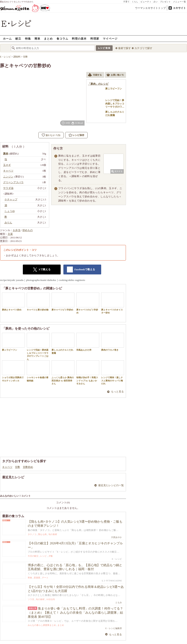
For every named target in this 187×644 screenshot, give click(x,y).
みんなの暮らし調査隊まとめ (42, 625)
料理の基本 (79, 39)
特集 (28, 39)
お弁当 (17, 230)
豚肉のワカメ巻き (113, 342)
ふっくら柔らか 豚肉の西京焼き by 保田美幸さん (63, 373)
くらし (135, 2)
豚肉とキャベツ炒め (13, 302)
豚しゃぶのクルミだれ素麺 (63, 343)
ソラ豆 (31, 599)
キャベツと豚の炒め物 (38, 302)
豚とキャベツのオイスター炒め (113, 303)
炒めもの (28, 230)
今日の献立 (33, 556)
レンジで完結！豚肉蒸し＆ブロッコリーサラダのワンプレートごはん (38, 346)
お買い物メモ (115, 75)
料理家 (95, 39)
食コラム (62, 39)
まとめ (48, 39)
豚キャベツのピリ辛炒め (88, 303)
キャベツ (7, 467)
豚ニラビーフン (13, 342)
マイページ (110, 39)
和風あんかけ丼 (88, 342)
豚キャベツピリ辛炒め (63, 302)
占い (156, 2)
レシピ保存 (78, 135)
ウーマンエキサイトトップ (150, 8)
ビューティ (146, 2)
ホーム (7, 39)
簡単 (37, 39)
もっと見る (117, 392)
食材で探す (125, 48)
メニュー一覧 (180, 2)
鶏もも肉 (42, 534)
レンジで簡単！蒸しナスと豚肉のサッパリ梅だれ (113, 373)
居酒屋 (37, 578)
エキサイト (179, 8)
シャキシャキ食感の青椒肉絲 (38, 371)
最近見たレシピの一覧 (111, 485)
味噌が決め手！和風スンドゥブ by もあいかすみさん (88, 373)
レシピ (43, 556)
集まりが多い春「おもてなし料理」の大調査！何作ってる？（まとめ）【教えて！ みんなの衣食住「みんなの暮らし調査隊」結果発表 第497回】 (75, 613)
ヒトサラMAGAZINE (112, 581)
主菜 (10, 234)
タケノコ (32, 534)
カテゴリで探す (143, 48)
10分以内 (51, 599)
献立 (18, 39)
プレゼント (165, 2)
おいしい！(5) (53, 135)
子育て (126, 2)
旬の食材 (53, 534)
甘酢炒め (28, 467)
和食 (30, 578)
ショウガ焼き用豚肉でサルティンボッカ (13, 371)
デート (45, 578)
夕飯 (51, 556)
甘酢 (18, 467)
